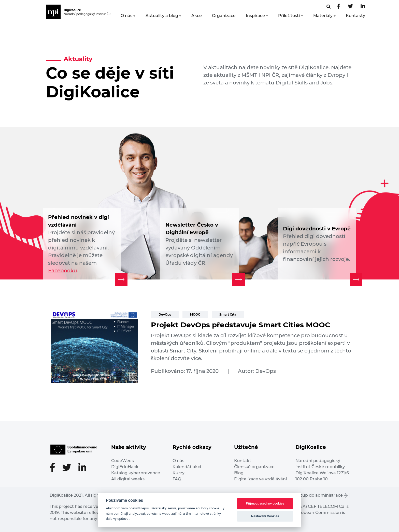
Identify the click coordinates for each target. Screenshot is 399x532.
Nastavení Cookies (265, 516)
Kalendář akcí (187, 467)
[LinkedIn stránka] (363, 7)
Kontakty (355, 16)
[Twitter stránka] (350, 7)
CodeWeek (123, 461)
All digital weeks (128, 479)
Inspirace (255, 16)
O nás (126, 16)
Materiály (323, 16)
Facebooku (63, 271)
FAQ (177, 479)
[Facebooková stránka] (329, 7)
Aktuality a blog (162, 16)
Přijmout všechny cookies (265, 503)
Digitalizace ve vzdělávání (260, 479)
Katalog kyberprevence (136, 473)
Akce (197, 16)
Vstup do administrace (323, 495)
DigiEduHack (125, 467)
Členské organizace (254, 467)
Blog (239, 473)
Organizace (224, 16)
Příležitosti (289, 16)
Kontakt (243, 461)
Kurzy (179, 473)
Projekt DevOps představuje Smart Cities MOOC (241, 325)
